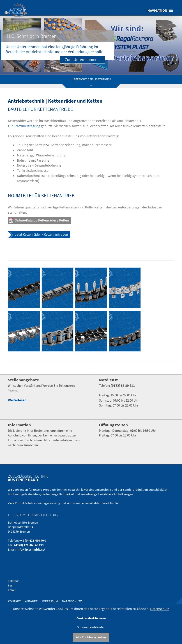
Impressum (50, 601)
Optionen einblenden (91, 627)
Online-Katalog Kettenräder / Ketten (42, 220)
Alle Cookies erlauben (91, 637)
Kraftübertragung (27, 126)
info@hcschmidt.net (31, 549)
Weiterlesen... (19, 400)
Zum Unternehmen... (82, 60)
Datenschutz (72, 601)
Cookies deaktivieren (91, 618)
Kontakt (15, 601)
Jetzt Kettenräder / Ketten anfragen (41, 234)
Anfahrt (32, 601)
